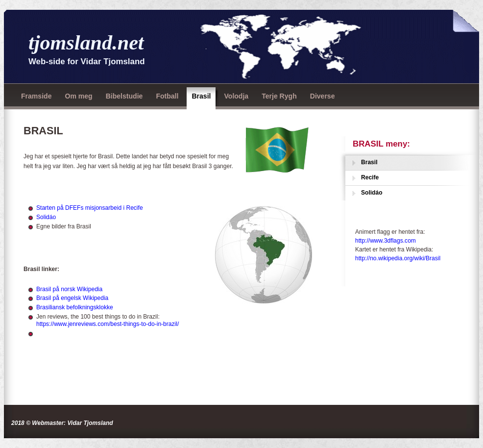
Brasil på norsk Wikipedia (69, 289)
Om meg (78, 96)
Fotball (167, 96)
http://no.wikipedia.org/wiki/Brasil (398, 258)
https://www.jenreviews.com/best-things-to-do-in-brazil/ (108, 324)
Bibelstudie (124, 96)
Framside (36, 96)
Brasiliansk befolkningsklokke (75, 307)
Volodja (236, 96)
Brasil (201, 96)
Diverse (323, 96)
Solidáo (46, 217)
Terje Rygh (279, 96)
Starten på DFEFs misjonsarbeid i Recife (90, 208)
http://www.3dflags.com (386, 241)
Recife (370, 177)
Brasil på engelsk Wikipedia (72, 298)
